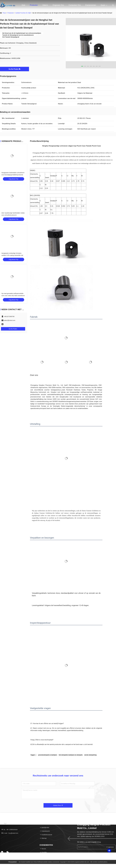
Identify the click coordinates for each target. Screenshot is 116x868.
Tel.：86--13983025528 (9, 830)
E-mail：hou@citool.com (10, 833)
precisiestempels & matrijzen (48, 755)
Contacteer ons (75, 5)
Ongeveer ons (58, 5)
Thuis (4, 13)
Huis (23, 5)
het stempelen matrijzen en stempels (71, 755)
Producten (34, 5)
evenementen (91, 5)
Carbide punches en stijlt (23, 13)
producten (10, 13)
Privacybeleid (13, 862)
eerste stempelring (90, 755)
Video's (45, 5)
